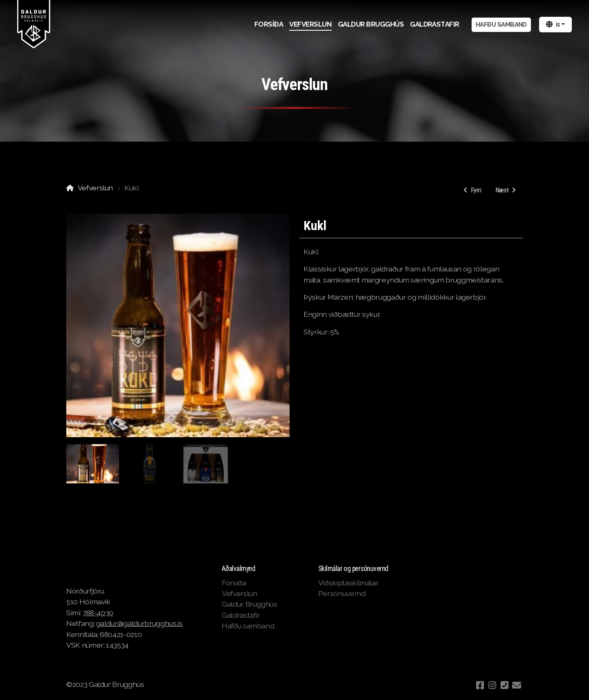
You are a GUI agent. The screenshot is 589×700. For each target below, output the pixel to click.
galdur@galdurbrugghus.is (139, 623)
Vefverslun (95, 188)
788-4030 (98, 613)
